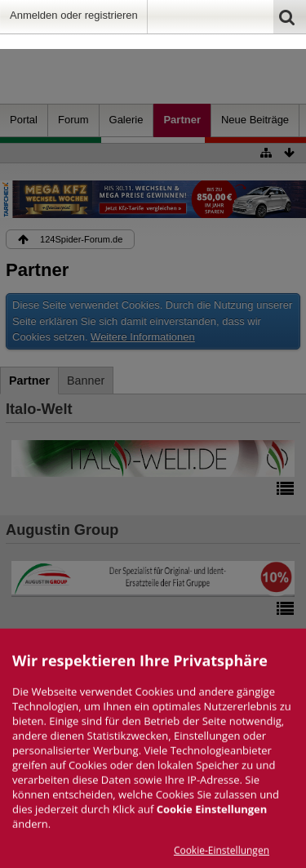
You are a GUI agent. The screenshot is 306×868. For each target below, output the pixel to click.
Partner (182, 120)
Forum (73, 120)
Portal (24, 120)
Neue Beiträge (255, 120)
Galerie (126, 120)
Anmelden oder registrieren (74, 15)
